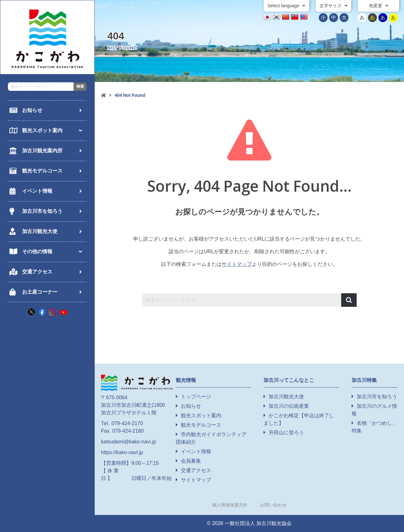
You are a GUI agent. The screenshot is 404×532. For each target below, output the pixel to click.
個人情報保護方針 (230, 505)
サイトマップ (237, 264)
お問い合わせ (273, 505)
